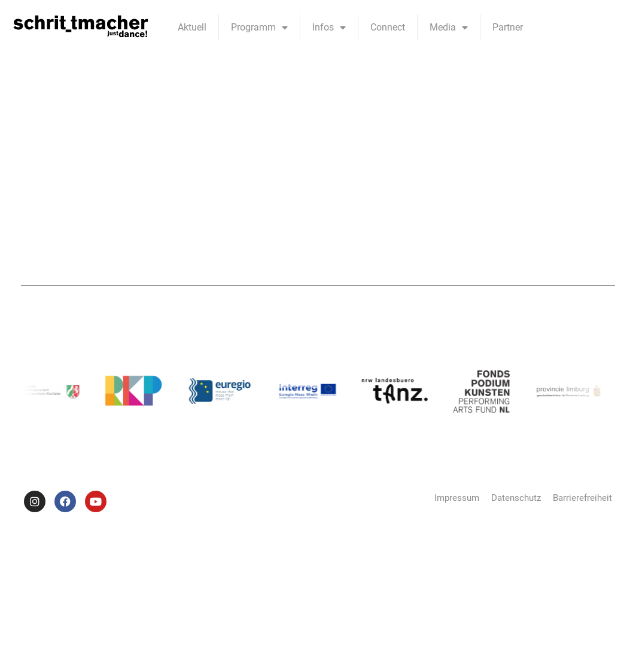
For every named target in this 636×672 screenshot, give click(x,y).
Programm (259, 28)
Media (449, 28)
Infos (329, 28)
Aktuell (192, 27)
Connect (388, 27)
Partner (508, 27)
